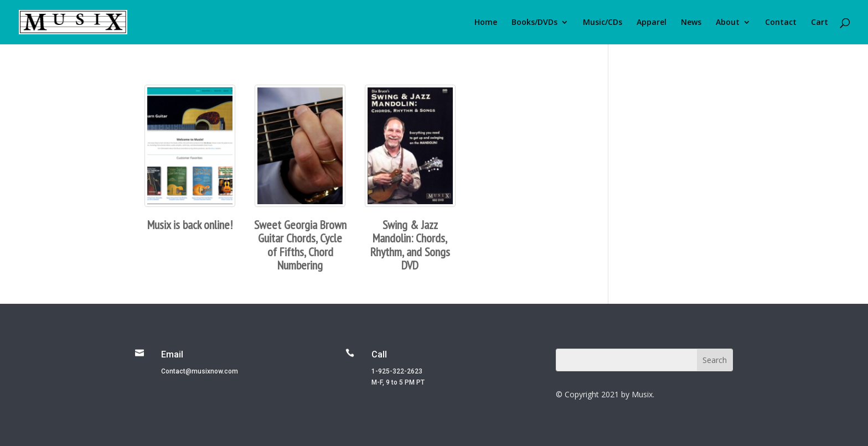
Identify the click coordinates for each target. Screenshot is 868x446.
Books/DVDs (534, 23)
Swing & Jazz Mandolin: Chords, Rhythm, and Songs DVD (410, 245)
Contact (781, 23)
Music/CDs (603, 23)
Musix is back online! (190, 225)
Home (486, 23)
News (691, 23)
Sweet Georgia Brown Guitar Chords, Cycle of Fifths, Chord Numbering (300, 245)
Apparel (652, 23)
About (728, 23)
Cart (820, 23)
